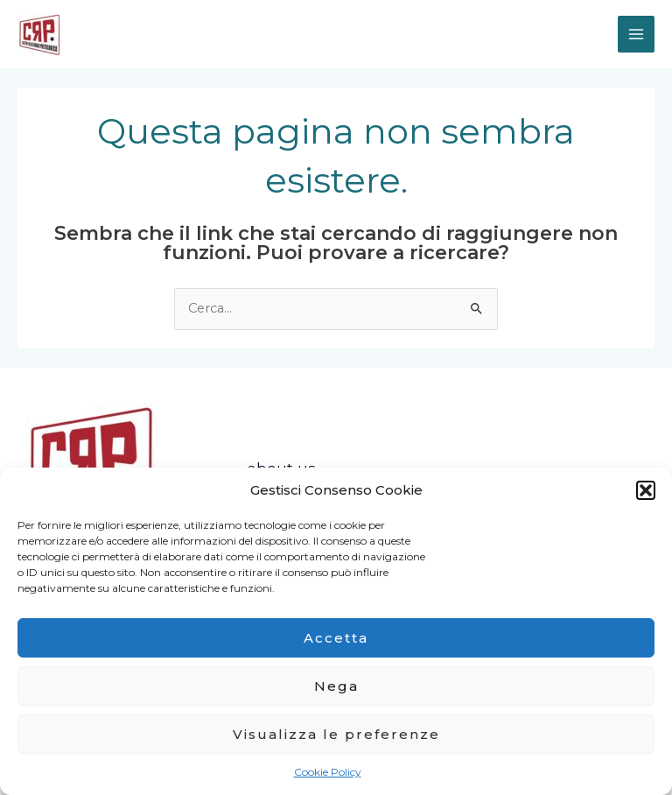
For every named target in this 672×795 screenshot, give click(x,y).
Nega (336, 686)
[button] (646, 490)
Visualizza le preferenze (336, 734)
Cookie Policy (328, 772)
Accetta (336, 638)
